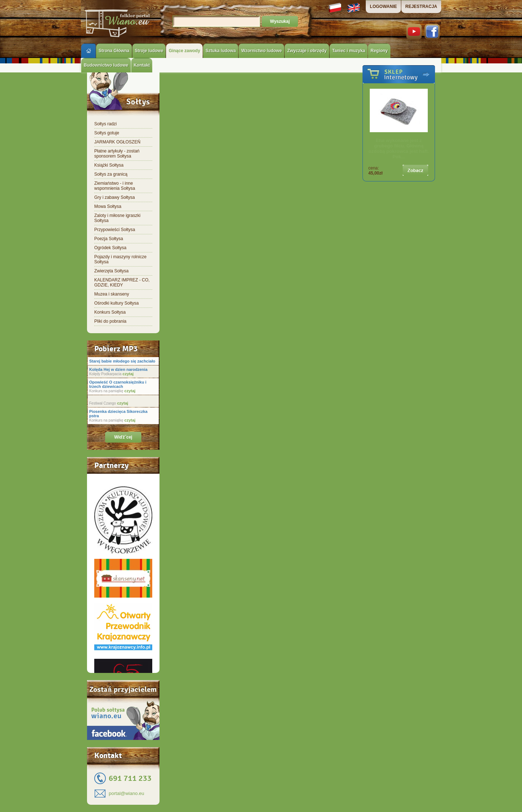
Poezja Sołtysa (109, 239)
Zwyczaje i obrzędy (307, 51)
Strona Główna (114, 51)
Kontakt (142, 65)
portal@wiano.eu (127, 793)
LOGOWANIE (383, 7)
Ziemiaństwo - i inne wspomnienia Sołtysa (115, 186)
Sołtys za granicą (111, 174)
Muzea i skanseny (112, 294)
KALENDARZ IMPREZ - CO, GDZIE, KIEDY (122, 282)
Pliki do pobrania (110, 321)
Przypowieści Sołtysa (115, 230)
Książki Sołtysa (109, 165)
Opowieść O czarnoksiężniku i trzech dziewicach (118, 384)
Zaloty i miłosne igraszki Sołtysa (117, 218)
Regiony (379, 51)
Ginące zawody (184, 51)
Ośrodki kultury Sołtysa (117, 303)
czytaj (128, 374)
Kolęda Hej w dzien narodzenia (118, 369)
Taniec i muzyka (349, 51)
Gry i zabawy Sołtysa (115, 197)
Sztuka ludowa (221, 51)
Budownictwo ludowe (106, 65)
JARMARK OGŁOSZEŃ (117, 142)
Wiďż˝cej (123, 437)
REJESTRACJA (421, 7)
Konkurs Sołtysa (110, 312)
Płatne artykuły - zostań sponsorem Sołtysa (117, 154)
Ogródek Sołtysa (110, 248)
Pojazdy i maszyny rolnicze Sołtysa (120, 259)
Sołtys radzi (105, 124)
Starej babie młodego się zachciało (122, 361)
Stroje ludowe (149, 51)
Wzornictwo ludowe (261, 51)
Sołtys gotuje (107, 133)
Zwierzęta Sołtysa (111, 271)
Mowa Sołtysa (108, 206)
